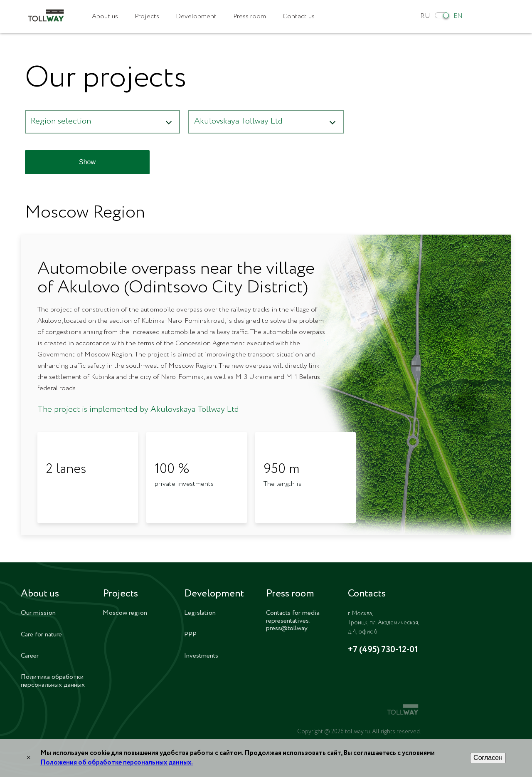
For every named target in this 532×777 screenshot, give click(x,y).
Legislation (200, 613)
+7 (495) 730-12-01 (383, 650)
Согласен (488, 758)
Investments (201, 656)
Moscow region (125, 613)
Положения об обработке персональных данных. (117, 763)
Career (30, 656)
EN (458, 16)
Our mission (38, 613)
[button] (102, 122)
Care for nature (41, 635)
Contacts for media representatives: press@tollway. (293, 621)
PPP (190, 635)
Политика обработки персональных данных (53, 681)
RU (425, 16)
